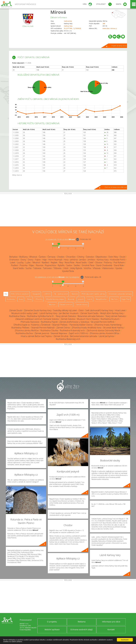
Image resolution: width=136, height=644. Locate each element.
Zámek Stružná (61, 336)
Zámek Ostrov (63, 328)
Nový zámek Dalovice (66, 316)
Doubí (123, 257)
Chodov (61, 257)
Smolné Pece (88, 265)
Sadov (69, 265)
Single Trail (125, 299)
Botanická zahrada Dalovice (91, 316)
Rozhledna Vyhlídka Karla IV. (41, 316)
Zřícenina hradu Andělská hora (86, 328)
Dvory (23, 260)
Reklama (82, 622)
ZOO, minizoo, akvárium (20, 294)
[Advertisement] (68, 210)
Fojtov (38, 260)
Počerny (108, 262)
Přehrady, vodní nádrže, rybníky (93, 294)
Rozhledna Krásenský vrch (72, 330)
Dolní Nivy (113, 257)
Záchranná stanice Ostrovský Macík (103, 330)
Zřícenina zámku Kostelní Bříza (104, 333)
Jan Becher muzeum (69, 313)
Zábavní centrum (66, 305)
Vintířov (87, 268)
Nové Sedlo (81, 262)
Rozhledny (11, 299)
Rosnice (40, 265)
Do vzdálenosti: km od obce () (57, 277)
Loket (13, 262)
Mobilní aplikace (52, 629)
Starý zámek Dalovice (116, 316)
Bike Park (114, 299)
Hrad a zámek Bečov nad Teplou (36, 336)
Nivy (61, 262)
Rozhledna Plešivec (20, 328)
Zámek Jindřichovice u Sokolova (74, 322)
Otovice (99, 262)
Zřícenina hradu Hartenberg (108, 325)
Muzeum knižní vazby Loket (25, 313)
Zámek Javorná (42, 333)
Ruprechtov (51, 265)
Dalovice (90, 257)
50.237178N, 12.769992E (72, 28)
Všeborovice (108, 268)
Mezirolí (36, 262)
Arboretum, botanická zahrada (120, 294)
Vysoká (119, 268)
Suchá (29, 268)
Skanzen (75, 294)
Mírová (58, 12)
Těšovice (57, 268)
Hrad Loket (120, 310)
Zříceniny (39, 299)
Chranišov (71, 257)
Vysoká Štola (68, 271)
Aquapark (36, 294)
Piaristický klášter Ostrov (81, 325)
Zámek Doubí (16, 310)
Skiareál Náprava (59, 333)
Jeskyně (81, 299)
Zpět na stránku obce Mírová (115, 187)
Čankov (42, 257)
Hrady (21, 299)
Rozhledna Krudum (110, 319)
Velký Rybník (76, 268)
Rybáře (61, 265)
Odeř (91, 262)
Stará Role (119, 265)
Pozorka (24, 265)
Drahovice (14, 260)
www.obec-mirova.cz (110, 28)
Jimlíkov (91, 260)
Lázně (90, 299)
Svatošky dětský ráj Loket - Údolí (68, 310)
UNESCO (47, 294)
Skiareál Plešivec (60, 325)
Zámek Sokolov (68, 319)
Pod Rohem (119, 262)
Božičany (23, 257)
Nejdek (54, 262)
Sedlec (77, 265)
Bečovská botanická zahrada (84, 336)
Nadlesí (45, 262)
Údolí (66, 268)
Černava (51, 257)
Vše (6, 294)
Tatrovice (47, 268)
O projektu (52, 622)
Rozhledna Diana (17, 316)
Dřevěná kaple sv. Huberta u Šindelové (32, 325)
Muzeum (52, 305)
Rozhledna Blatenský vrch (68, 339)
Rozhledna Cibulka (49, 330)
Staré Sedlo (18, 268)
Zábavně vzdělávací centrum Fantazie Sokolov (37, 319)
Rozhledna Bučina (24, 333)
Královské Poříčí (118, 260)
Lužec (28, 262)
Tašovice (37, 268)
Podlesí (15, 265)
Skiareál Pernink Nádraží (43, 328)
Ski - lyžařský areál (61, 294)
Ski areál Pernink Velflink (103, 322)
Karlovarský (68, 21)
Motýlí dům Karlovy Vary (112, 313)
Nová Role (70, 262)
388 (104, 23)
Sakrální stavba (81, 305)
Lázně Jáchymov (106, 336)
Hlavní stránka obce (119, 46)
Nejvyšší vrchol (101, 299)
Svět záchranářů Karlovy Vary (99, 310)
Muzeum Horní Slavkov (88, 319)
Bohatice (13, 257)
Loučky (20, 262)
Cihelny (81, 257)
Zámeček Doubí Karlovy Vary (38, 310)
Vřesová (97, 268)
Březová (33, 257)
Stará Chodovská (104, 265)
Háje (45, 260)
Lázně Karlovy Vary (48, 313)
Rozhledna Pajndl (49, 322)
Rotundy (71, 299)
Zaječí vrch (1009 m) (78, 333)
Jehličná (74, 260)
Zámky (29, 299)
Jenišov (83, 260)
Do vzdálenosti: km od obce (60, 239)
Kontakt (111, 629)
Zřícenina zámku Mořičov (27, 330)
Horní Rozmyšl (55, 260)
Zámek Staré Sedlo (89, 313)
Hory (66, 260)
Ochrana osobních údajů (81, 629)
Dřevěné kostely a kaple (55, 299)
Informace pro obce (111, 622)
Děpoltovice (101, 257)
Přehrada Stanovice (30, 322)
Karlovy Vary (68, 26)
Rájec (32, 265)
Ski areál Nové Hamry (113, 328)
